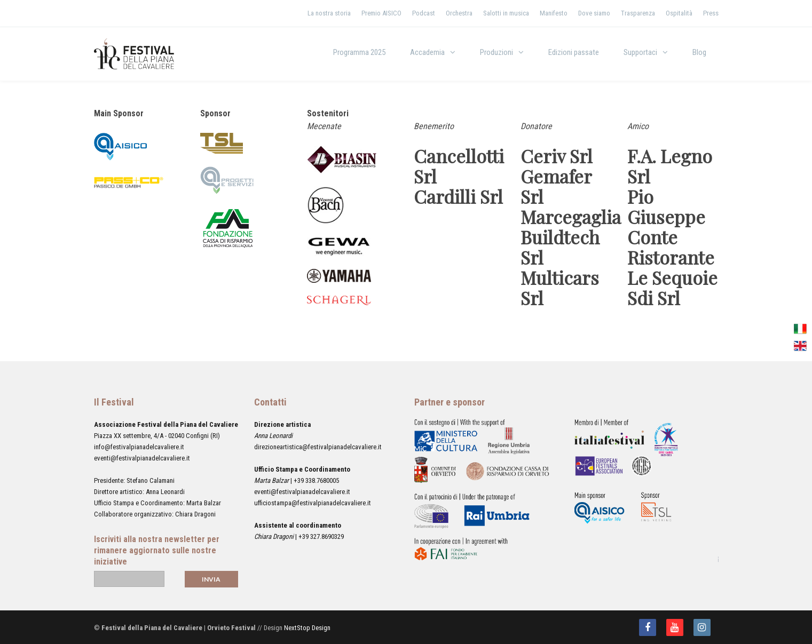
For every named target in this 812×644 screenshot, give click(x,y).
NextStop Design (307, 628)
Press (711, 13)
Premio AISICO (381, 13)
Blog (699, 52)
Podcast (424, 13)
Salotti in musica (506, 13)
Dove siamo (594, 13)
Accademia (427, 52)
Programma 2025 (359, 52)
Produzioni (496, 52)
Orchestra (459, 13)
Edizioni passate (574, 52)
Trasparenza (638, 13)
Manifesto (554, 13)
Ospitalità (679, 13)
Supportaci (640, 52)
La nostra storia (329, 13)
